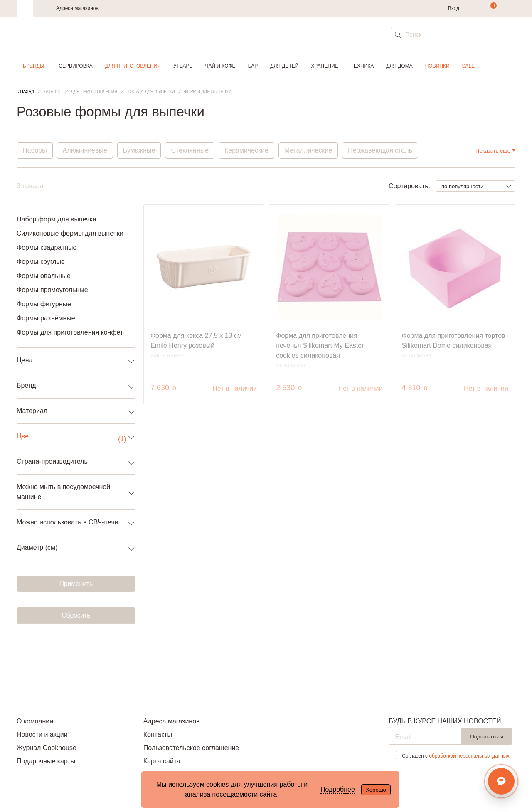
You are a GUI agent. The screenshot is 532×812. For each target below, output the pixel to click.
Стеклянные (190, 150)
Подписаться (487, 737)
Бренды (33, 66)
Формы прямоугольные (52, 290)
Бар (253, 66)
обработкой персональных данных (469, 756)
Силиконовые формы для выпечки (70, 233)
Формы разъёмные (46, 318)
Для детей (284, 66)
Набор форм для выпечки (56, 219)
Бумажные (139, 150)
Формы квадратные (47, 247)
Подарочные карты (46, 761)
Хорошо (376, 790)
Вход (454, 8)
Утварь (183, 66)
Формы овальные (44, 276)
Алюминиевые (85, 150)
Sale (469, 66)
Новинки (437, 66)
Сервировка (75, 66)
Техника (362, 66)
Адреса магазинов (77, 8)
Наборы (35, 150)
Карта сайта (162, 761)
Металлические (309, 150)
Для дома (399, 66)
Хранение (324, 66)
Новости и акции (42, 734)
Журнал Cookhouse (47, 748)
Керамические (247, 150)
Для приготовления (133, 66)
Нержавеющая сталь (381, 150)
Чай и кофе (220, 66)
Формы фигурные (44, 304)
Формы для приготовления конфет (70, 332)
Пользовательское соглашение (191, 748)
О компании (35, 721)
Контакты (158, 734)
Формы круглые (41, 262)
